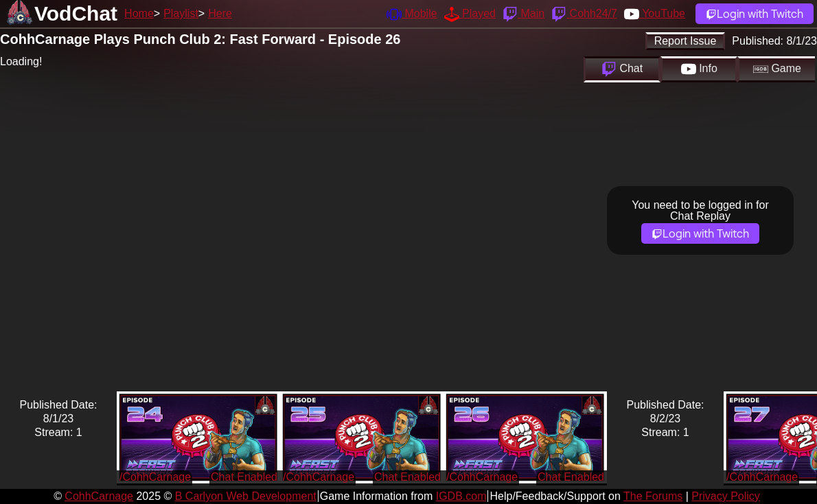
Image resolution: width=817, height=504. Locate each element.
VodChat (76, 13)
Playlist (181, 13)
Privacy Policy (726, 496)
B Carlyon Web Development (246, 496)
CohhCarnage (99, 496)
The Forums (653, 496)
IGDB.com (461, 496)
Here (220, 13)
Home (139, 13)
